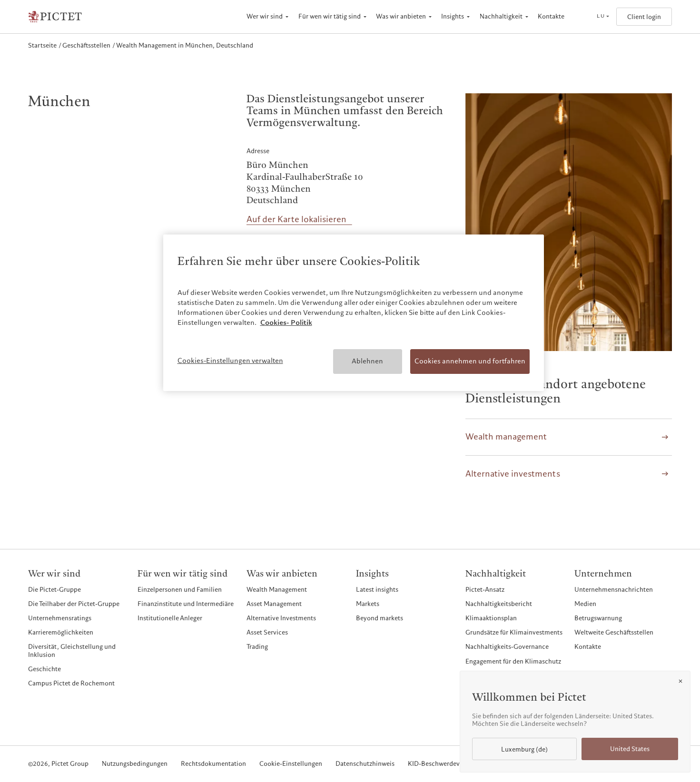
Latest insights (377, 590)
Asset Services (267, 632)
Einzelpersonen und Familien (180, 590)
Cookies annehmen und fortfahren (470, 361)
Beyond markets (380, 618)
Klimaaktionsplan (491, 618)
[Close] (680, 681)
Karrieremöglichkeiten (61, 632)
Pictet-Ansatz (485, 590)
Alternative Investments (281, 618)
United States (630, 749)
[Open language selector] (603, 17)
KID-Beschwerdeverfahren (446, 764)
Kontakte (551, 16)
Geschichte (44, 669)
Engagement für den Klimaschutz (513, 661)
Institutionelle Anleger (170, 618)
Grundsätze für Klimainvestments (514, 632)
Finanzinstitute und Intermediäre (186, 604)
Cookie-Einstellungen (291, 764)
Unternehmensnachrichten (614, 590)
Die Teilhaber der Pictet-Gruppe (74, 604)
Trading (257, 647)
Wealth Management (277, 590)
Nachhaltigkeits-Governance (507, 647)
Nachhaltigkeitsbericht (499, 604)
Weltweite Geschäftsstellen (614, 632)
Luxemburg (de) (524, 749)
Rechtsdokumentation (213, 764)
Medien (585, 604)
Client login (644, 17)
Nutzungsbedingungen (135, 764)
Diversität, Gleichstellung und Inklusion (72, 650)
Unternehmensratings (60, 618)
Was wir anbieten (401, 16)
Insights (453, 16)
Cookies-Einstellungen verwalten (230, 361)
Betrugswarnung (598, 618)
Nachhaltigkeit (501, 16)
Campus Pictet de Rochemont (71, 683)
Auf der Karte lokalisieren (296, 220)
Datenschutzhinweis (365, 764)
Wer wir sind (265, 16)
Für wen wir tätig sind (330, 16)
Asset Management (274, 604)
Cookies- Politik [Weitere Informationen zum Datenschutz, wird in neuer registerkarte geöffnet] (286, 323)
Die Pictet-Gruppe (54, 590)
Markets (368, 604)
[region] (354, 313)
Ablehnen (367, 361)
